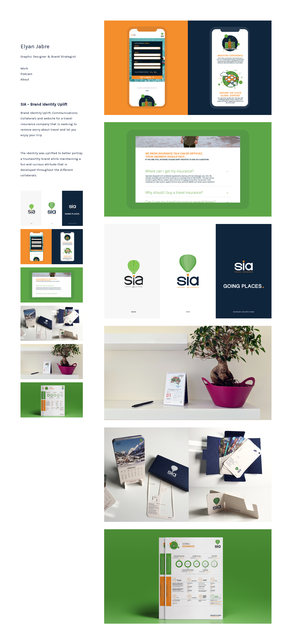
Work (24, 68)
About (25, 79)
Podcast (26, 74)
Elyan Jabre (35, 46)
